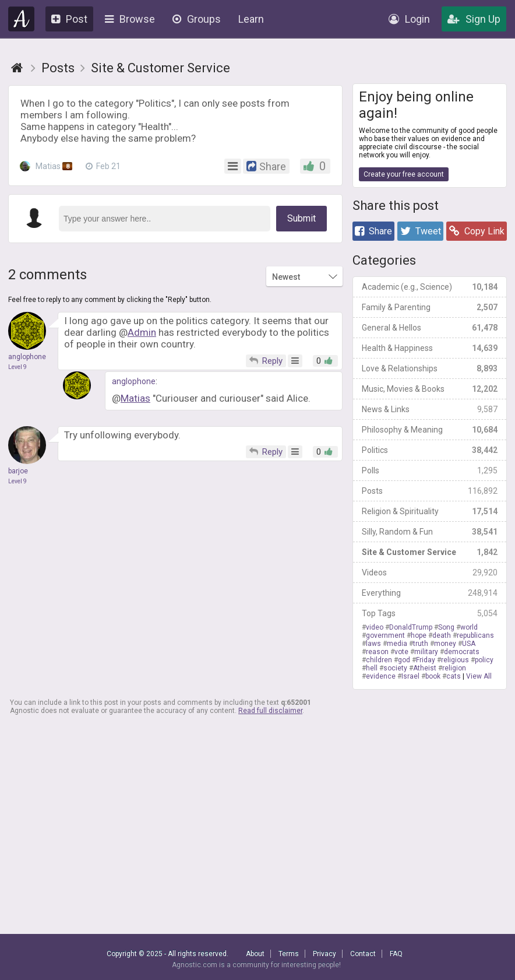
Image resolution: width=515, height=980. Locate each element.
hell (372, 668)
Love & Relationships (430, 368)
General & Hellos (430, 328)
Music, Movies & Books (430, 389)
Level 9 (17, 367)
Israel (410, 676)
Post (69, 19)
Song (446, 627)
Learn (251, 19)
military (426, 652)
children (379, 660)
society (395, 668)
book (433, 676)
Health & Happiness (430, 348)
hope (419, 635)
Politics (430, 450)
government (385, 635)
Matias (47, 166)
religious (455, 660)
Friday (426, 660)
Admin (142, 332)
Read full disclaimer (270, 711)
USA (469, 644)
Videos (430, 572)
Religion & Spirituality (430, 511)
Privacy (324, 954)
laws (373, 644)
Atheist (425, 668)
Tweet (421, 231)
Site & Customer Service (430, 552)
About (255, 954)
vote (401, 652)
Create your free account (404, 174)
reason (377, 652)
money (445, 644)
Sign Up (474, 19)
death (442, 635)
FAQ (396, 954)
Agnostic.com (22, 19)
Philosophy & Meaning (430, 430)
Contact (363, 954)
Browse (130, 19)
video (375, 627)
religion (454, 668)
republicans (475, 635)
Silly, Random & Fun (430, 532)
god (404, 660)
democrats (462, 652)
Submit (301, 218)
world (469, 627)
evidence (381, 676)
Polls (430, 470)
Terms (289, 954)
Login (409, 19)
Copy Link (477, 231)
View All (479, 676)
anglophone (134, 381)
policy (484, 660)
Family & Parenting (430, 307)
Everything (430, 593)
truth (421, 644)
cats (454, 676)
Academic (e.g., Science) (430, 287)
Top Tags (430, 613)
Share (373, 231)
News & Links (430, 409)
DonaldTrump (411, 627)
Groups (197, 19)
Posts (430, 491)
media (397, 644)
